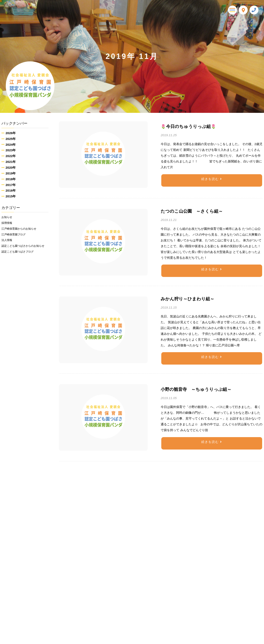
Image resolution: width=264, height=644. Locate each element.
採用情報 (8, 224)
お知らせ (8, 218)
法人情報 (8, 244)
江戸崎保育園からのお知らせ (22, 231)
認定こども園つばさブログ (20, 263)
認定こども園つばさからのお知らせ (25, 253)
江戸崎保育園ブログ (15, 237)
